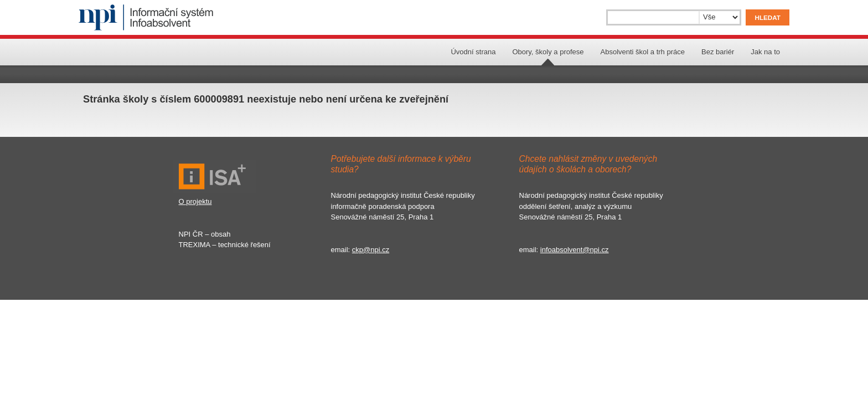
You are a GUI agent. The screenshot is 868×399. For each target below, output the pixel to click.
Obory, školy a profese (548, 52)
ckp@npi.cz (371, 250)
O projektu (195, 201)
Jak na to (765, 52)
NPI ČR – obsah (205, 234)
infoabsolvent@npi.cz (575, 250)
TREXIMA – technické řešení (225, 245)
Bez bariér (718, 52)
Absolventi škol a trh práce (643, 52)
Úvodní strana (473, 52)
